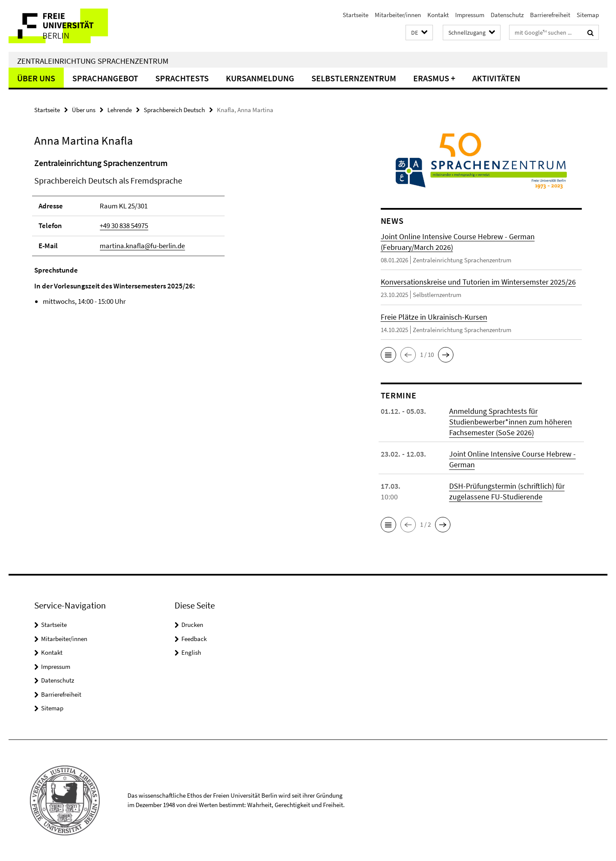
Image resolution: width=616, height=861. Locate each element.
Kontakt (438, 15)
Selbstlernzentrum (354, 78)
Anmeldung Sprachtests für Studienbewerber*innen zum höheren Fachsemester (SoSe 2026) (511, 422)
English (191, 652)
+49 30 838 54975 (124, 226)
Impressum (470, 15)
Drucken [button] (192, 625)
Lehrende (120, 110)
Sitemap (588, 15)
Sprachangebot (105, 78)
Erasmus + (434, 78)
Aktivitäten (496, 78)
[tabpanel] (191, 232)
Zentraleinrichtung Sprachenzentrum (93, 61)
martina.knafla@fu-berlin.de (142, 246)
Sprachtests (182, 78)
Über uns (36, 78)
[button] (419, 33)
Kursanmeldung (260, 78)
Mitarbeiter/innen (398, 15)
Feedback (194, 639)
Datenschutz (507, 15)
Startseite (355, 15)
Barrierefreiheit (550, 15)
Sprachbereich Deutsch (174, 110)
